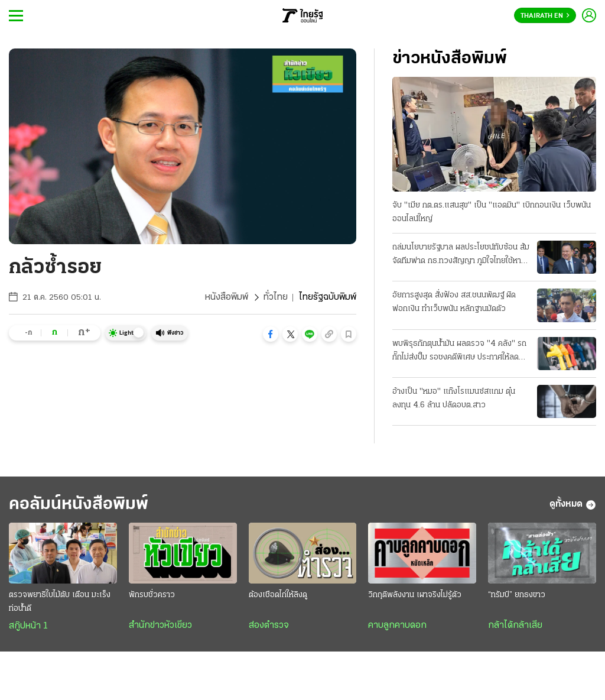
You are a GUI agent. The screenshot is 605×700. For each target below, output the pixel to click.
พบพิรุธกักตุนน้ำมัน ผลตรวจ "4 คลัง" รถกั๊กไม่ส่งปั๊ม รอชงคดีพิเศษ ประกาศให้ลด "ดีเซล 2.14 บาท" (459, 352)
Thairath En (545, 16)
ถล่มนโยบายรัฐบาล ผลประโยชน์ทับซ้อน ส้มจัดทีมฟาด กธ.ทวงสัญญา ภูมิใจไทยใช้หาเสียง (461, 255)
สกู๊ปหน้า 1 (28, 626)
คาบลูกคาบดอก (397, 626)
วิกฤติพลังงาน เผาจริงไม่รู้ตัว (415, 595)
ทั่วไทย (276, 297)
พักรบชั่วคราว (152, 595)
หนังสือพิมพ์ (227, 297)
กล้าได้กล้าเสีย (515, 626)
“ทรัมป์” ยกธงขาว (517, 595)
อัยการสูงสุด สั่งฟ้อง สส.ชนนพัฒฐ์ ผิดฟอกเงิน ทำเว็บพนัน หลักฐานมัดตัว (454, 302)
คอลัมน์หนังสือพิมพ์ (79, 505)
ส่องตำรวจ (269, 626)
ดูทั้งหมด (573, 505)
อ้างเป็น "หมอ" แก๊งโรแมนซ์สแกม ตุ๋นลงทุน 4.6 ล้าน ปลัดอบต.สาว (454, 398)
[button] (271, 334)
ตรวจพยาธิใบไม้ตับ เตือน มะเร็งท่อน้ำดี (60, 602)
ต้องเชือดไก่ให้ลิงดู (278, 595)
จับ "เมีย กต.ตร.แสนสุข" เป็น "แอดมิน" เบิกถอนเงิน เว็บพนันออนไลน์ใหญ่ (492, 212)
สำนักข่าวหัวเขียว (160, 626)
